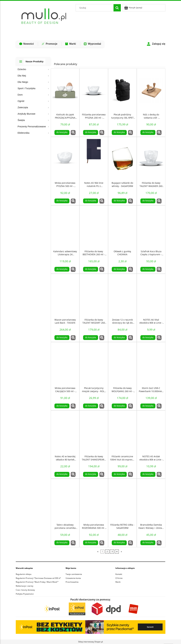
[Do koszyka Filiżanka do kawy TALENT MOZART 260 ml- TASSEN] (91, 338)
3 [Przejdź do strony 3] (112, 552)
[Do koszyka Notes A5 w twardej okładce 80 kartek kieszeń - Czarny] (62, 474)
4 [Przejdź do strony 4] (117, 552)
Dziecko (22, 69)
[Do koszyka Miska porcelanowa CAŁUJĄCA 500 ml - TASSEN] (62, 406)
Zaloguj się (156, 44)
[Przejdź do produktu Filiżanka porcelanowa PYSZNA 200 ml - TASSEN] (94, 90)
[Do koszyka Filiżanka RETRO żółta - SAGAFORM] (119, 543)
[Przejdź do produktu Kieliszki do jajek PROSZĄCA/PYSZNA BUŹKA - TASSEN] (65, 90)
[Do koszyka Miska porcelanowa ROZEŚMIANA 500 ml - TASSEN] (91, 543)
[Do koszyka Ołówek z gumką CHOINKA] (119, 269)
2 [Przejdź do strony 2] (107, 552)
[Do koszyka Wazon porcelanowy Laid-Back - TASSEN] (62, 338)
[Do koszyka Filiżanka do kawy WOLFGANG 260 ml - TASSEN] (119, 406)
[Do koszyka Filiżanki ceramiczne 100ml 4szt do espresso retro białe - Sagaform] (119, 474)
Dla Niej (22, 76)
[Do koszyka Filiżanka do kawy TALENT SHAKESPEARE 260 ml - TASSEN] (91, 474)
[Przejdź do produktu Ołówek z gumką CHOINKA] (122, 227)
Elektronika (24, 133)
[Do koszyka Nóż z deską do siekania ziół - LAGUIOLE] (148, 132)
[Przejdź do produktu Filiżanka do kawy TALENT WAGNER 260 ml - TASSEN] (151, 158)
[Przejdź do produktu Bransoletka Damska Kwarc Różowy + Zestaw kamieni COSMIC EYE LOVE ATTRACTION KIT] (151, 500)
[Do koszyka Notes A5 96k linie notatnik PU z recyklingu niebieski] (91, 201)
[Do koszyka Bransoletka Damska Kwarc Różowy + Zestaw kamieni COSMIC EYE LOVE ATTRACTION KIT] (148, 543)
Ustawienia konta (73, 578)
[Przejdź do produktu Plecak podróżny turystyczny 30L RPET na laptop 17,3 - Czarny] (122, 90)
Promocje (49, 44)
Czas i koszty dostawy (25, 590)
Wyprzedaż (92, 44)
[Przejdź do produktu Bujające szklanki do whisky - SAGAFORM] (122, 158)
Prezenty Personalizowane (32, 126)
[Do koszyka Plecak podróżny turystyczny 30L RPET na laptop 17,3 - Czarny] (119, 132)
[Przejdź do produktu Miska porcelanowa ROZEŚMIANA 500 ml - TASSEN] (94, 500)
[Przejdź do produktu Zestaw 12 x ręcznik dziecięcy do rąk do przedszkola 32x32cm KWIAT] (122, 295)
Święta (21, 120)
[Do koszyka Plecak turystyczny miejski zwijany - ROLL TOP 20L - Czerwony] (91, 406)
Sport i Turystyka (27, 88)
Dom (20, 95)
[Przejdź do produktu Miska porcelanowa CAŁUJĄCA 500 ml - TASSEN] (65, 364)
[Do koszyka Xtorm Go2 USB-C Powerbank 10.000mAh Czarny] (148, 406)
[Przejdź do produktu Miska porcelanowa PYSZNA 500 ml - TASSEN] (65, 158)
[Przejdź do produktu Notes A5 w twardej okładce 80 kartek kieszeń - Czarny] (65, 432)
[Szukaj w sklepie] (95, 8)
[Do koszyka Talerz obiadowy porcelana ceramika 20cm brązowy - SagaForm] (62, 543)
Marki (70, 44)
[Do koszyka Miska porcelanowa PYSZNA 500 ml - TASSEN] (62, 201)
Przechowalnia (72, 582)
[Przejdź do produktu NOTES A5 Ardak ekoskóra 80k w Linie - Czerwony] (151, 432)
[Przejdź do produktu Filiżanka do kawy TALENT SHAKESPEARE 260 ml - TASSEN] (94, 432)
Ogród (21, 101)
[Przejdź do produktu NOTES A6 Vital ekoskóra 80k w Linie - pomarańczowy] (151, 295)
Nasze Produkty (35, 61)
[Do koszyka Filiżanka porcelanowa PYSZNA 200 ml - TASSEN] (91, 132)
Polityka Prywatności (25, 594)
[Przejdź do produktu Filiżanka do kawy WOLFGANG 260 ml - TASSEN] (122, 364)
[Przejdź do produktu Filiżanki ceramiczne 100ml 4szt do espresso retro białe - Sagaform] (122, 432)
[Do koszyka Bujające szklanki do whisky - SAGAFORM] (119, 201)
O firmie (119, 578)
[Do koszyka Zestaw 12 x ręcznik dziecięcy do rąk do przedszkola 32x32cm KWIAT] (119, 338)
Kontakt (119, 574)
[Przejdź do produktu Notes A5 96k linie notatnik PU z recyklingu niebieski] (94, 158)
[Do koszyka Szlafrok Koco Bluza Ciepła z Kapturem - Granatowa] (148, 269)
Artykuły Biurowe (27, 114)
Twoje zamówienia (74, 574)
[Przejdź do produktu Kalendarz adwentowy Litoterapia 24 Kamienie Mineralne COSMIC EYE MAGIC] (65, 227)
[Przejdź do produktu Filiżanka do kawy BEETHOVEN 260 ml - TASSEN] (94, 227)
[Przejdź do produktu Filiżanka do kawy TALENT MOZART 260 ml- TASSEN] (94, 295)
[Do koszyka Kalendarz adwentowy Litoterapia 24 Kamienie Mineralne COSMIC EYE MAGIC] (62, 269)
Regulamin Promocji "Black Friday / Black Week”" (37, 582)
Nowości (26, 44)
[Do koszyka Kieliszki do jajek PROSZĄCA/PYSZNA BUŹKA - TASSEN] (62, 132)
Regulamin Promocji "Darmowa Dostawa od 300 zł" (38, 578)
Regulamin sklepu (24, 574)
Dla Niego (23, 82)
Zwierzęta (23, 107)
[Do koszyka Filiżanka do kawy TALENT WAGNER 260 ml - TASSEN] (148, 201)
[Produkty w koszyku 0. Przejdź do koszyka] (133, 8)
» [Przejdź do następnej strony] (121, 552)
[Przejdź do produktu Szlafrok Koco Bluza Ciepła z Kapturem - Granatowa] (151, 227)
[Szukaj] (117, 8)
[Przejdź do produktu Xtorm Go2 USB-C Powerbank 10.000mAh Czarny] (151, 364)
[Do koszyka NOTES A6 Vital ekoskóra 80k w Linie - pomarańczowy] (148, 338)
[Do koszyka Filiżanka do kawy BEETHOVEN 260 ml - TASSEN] (91, 269)
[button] (73, 133)
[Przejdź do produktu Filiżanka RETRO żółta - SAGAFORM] (122, 500)
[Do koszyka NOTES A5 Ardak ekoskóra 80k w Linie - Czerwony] (148, 474)
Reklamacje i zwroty (25, 586)
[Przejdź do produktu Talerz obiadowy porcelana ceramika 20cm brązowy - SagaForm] (65, 500)
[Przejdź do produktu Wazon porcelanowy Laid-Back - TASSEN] (65, 295)
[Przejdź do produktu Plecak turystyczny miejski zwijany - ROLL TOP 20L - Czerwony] (94, 364)
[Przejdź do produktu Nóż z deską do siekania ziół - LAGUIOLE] (151, 90)
